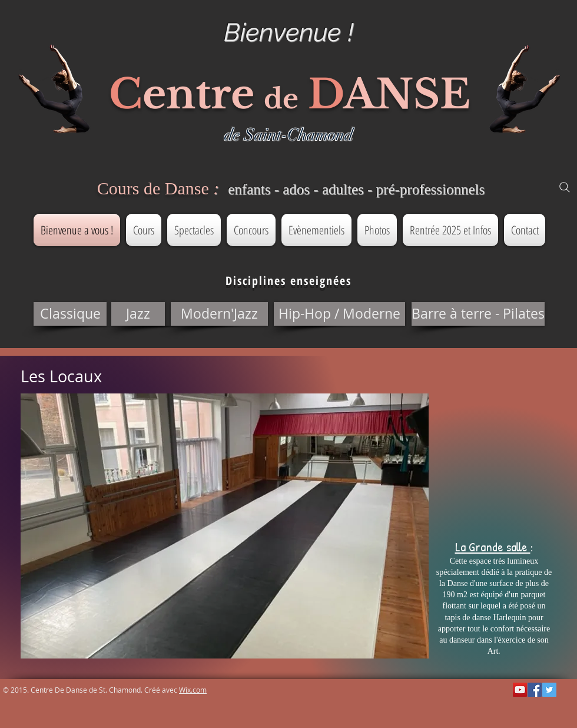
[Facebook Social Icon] (535, 690)
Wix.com (193, 690)
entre (198, 94)
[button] (70, 314)
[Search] (565, 187)
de (281, 99)
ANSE (407, 94)
